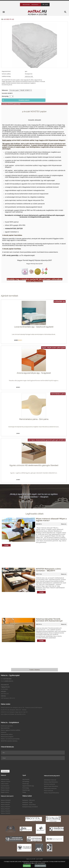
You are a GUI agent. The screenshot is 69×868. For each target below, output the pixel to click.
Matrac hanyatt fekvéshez (52, 793)
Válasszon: (5, 90)
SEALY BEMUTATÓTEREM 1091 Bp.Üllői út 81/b (13, 714)
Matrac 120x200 (6, 811)
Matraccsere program (7, 737)
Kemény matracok (49, 784)
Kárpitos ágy (26, 790)
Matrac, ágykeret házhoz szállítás (11, 730)
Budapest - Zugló (27, 802)
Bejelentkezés (26, 5)
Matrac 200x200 (6, 800)
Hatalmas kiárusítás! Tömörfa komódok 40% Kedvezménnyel (49, 620)
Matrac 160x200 (6, 802)
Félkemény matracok (50, 788)
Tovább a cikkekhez (35, 670)
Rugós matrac (5, 792)
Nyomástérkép (5, 728)
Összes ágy (26, 784)
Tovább (6, 545)
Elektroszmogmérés (7, 726)
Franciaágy (26, 788)
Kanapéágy (26, 781)
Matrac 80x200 (5, 805)
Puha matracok (49, 791)
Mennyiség (5, 96)
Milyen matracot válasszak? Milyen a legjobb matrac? (51, 520)
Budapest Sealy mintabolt (30, 807)
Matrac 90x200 (5, 809)
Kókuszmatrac (5, 779)
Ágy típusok (26, 779)
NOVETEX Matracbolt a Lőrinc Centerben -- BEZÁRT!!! (49, 570)
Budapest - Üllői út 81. (29, 800)
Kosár (45, 5)
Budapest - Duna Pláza (29, 805)
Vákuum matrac (6, 781)
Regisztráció (35, 5)
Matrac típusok (5, 788)
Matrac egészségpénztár (15, 819)
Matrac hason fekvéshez (51, 786)
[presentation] (15, 765)
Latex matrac (5, 784)
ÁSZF (41, 859)
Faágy (24, 792)
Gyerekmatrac (5, 786)
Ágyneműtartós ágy (28, 786)
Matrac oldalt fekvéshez (51, 782)
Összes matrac (5, 790)
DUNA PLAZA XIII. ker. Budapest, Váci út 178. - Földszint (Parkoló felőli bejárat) (21, 708)
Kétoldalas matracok (50, 780)
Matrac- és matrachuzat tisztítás (10, 739)
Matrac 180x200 (6, 807)
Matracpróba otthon (7, 734)
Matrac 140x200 (6, 813)
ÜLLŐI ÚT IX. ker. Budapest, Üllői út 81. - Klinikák (14, 710)
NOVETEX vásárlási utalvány (9, 741)
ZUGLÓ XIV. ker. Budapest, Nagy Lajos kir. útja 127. (14, 712)
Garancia (4, 732)
